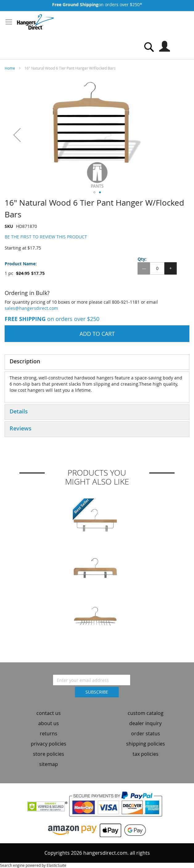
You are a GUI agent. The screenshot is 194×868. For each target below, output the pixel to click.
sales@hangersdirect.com (31, 308)
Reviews (21, 428)
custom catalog (146, 713)
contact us (49, 713)
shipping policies (146, 744)
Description (25, 361)
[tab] (97, 362)
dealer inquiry (145, 723)
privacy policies (49, 744)
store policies (49, 754)
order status (146, 733)
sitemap (49, 764)
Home (10, 68)
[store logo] (35, 22)
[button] (17, 135)
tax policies (146, 754)
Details (19, 411)
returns (49, 733)
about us (49, 723)
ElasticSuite (56, 865)
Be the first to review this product (46, 237)
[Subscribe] (97, 692)
